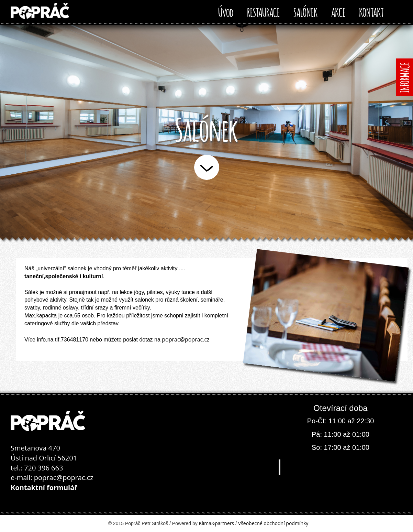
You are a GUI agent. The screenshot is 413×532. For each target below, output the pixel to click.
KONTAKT (371, 11)
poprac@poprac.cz (186, 339)
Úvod (226, 11)
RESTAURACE (263, 11)
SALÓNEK (305, 11)
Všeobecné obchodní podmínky (273, 523)
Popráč (341, 467)
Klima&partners (216, 523)
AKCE (338, 11)
